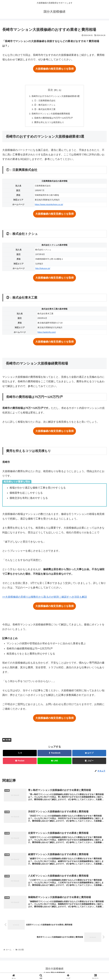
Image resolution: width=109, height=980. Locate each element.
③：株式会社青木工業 (44, 110)
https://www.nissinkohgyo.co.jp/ (49, 206)
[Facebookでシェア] (54, 755)
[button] (89, 763)
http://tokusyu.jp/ (43, 270)
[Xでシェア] (20, 755)
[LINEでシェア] (54, 763)
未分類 (7, 742)
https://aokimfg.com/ (47, 334)
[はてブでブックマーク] (89, 755)
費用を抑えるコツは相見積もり (49, 124)
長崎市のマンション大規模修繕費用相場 (51, 115)
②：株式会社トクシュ (44, 106)
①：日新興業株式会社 (44, 101)
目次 (50, 90)
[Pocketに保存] (20, 763)
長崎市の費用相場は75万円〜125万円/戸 (53, 119)
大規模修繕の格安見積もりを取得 (54, 69)
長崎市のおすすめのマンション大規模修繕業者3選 (56, 96)
